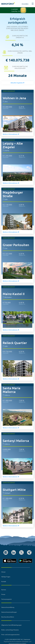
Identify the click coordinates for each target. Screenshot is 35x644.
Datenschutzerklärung (8, 607)
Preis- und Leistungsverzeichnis (10, 634)
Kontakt (4, 581)
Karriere (4, 590)
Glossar (3, 572)
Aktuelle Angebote (18, 83)
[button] (33, 4)
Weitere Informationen (11, 134)
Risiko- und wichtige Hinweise (10, 630)
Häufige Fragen (6, 577)
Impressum (27, 639)
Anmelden (25, 4)
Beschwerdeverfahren (8, 617)
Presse (3, 594)
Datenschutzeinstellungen (9, 612)
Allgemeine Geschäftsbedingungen (11, 625)
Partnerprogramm (7, 599)
